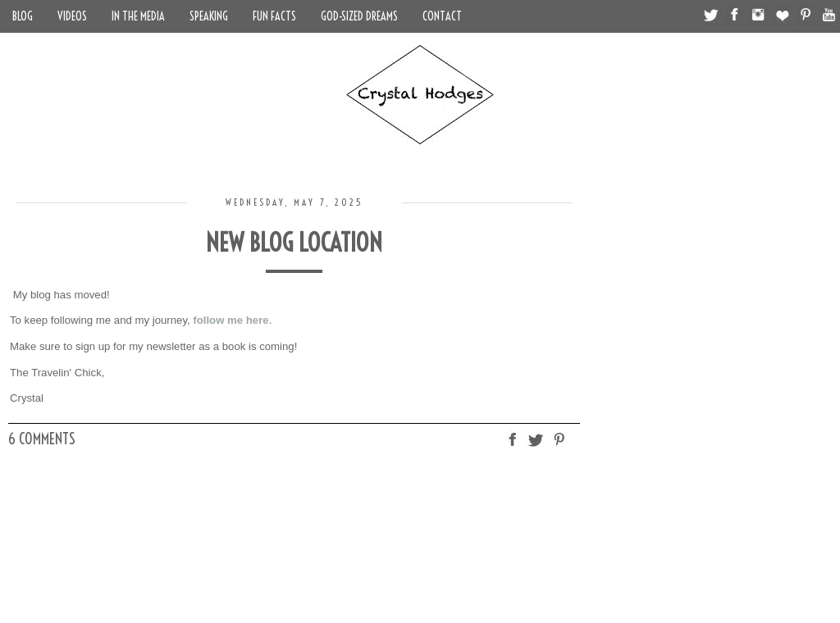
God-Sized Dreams (359, 16)
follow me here (231, 320)
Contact (442, 16)
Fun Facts (274, 16)
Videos (72, 16)
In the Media (138, 16)
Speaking (209, 16)
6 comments (42, 439)
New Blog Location (294, 243)
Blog (23, 16)
